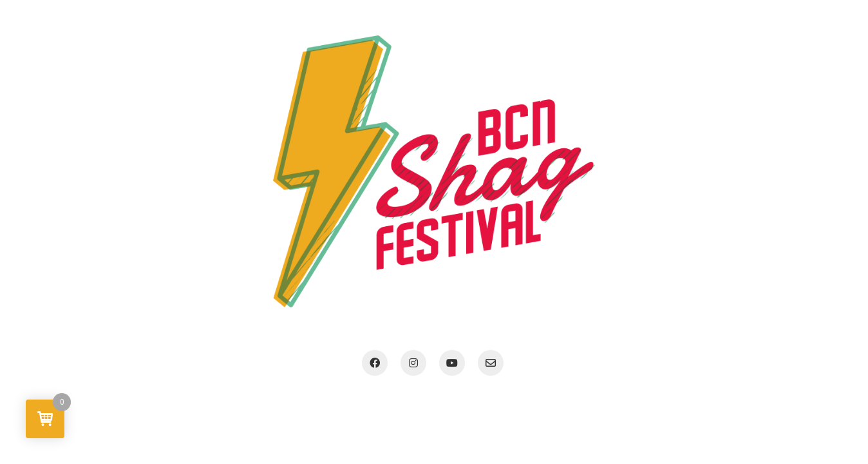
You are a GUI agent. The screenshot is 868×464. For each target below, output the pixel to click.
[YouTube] (452, 363)
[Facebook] (375, 363)
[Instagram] (413, 363)
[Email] (491, 363)
